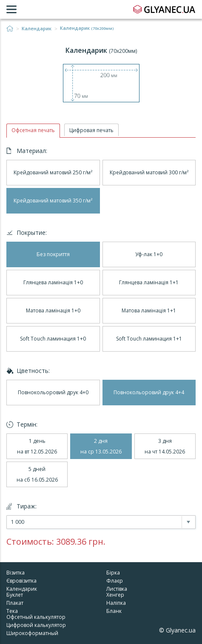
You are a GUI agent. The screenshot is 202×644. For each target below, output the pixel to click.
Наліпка (116, 603)
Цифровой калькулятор (36, 625)
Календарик (37, 29)
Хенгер (115, 595)
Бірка (113, 573)
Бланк (114, 611)
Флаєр (115, 581)
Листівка (117, 589)
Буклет (15, 595)
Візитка (16, 573)
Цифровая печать (91, 130)
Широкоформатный (32, 633)
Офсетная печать (33, 130)
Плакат (15, 603)
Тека (12, 611)
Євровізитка (21, 581)
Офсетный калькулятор (36, 617)
